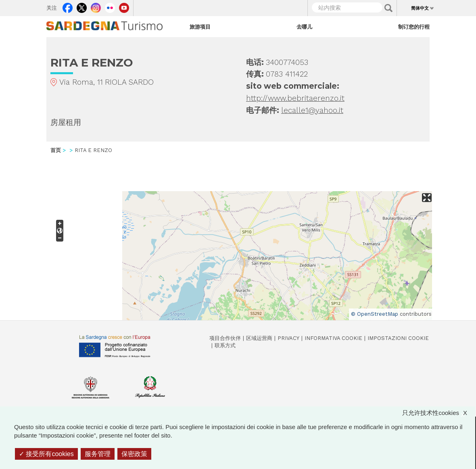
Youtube (124, 6)
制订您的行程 (414, 27)
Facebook (68, 6)
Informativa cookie (333, 338)
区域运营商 (259, 338)
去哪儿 (304, 27)
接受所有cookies (46, 454)
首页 (56, 150)
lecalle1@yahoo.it (312, 110)
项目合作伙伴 (225, 338)
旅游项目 (200, 27)
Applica (388, 8)
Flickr (110, 6)
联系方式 (225, 345)
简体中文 (420, 8)
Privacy (288, 338)
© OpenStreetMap (375, 314)
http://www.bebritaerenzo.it (295, 98)
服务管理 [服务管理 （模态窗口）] (98, 454)
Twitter (82, 6)
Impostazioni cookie (398, 338)
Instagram (96, 6)
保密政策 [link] (134, 454)
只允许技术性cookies (439, 413)
